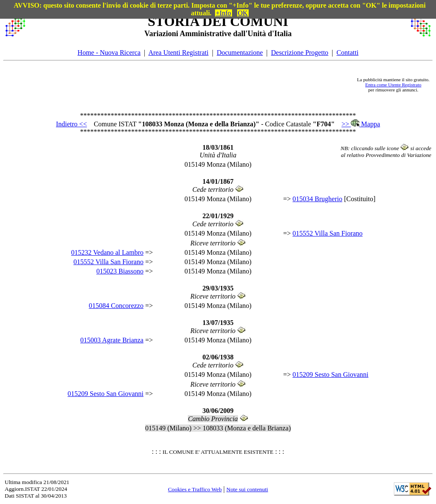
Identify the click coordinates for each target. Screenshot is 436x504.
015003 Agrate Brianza (112, 340)
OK (243, 13)
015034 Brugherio (317, 199)
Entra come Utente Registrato (393, 85)
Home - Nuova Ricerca (109, 53)
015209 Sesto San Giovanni (330, 374)
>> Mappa (361, 124)
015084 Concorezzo (116, 306)
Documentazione (240, 53)
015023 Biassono (120, 271)
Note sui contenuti (247, 489)
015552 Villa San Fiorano (328, 233)
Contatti (347, 53)
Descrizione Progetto (300, 53)
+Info (224, 13)
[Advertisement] (191, 85)
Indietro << (71, 124)
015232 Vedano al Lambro (107, 252)
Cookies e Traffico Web (195, 489)
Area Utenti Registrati (178, 53)
